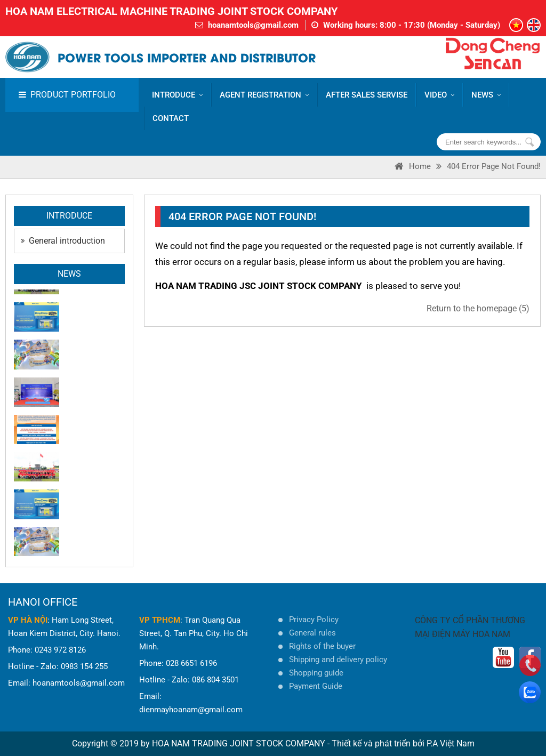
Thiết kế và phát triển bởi (378, 743)
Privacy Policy (314, 620)
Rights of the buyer (322, 646)
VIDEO (439, 95)
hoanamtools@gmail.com (253, 25)
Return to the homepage (478, 308)
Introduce (177, 95)
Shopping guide (316, 673)
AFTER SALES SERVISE (367, 95)
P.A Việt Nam (451, 743)
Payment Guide (316, 686)
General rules (312, 633)
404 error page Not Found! (494, 166)
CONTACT (171, 118)
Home (420, 166)
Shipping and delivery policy (338, 660)
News (486, 95)
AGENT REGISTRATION (264, 95)
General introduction (63, 241)
